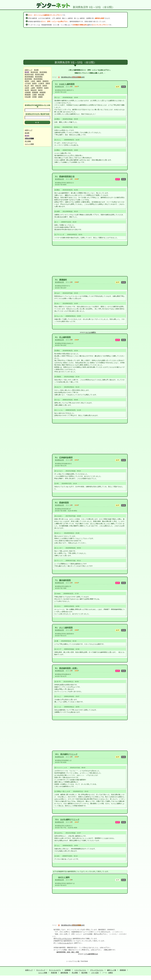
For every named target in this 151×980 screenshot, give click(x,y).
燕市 (32, 86)
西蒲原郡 (35, 92)
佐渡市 (46, 88)
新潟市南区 (39, 77)
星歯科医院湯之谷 (67, 177)
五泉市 (27, 88)
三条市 (33, 81)
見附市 (48, 83)
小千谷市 (28, 83)
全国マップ (28, 70)
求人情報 (28, 141)
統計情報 (84, 973)
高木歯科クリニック (69, 754)
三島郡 (34, 95)
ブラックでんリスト (65, 939)
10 (56, 754)
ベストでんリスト (80, 970)
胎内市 (40, 90)
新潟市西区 (28, 79)
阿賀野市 (40, 88)
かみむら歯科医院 (67, 84)
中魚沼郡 (28, 97)
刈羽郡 (34, 97)
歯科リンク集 (112, 970)
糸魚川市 (38, 86)
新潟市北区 (34, 72)
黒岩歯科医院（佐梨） (69, 668)
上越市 (33, 88)
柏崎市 (39, 81)
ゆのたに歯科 (64, 877)
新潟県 (36, 70)
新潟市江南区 (40, 74)
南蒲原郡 (43, 92)
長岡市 (27, 81)
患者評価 (54, 973)
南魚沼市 (34, 90)
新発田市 (46, 81)
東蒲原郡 (28, 95)
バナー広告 (95, 973)
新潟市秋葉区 (29, 77)
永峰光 (111, 973)
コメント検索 (29, 144)
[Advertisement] (75, 44)
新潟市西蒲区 (38, 79)
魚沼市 (27, 90)
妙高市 (45, 86)
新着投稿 (123, 970)
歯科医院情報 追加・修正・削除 (68, 952)
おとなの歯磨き (91, 332)
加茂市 (34, 83)
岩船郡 (40, 97)
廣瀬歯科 (63, 280)
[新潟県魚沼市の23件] (73, 77)
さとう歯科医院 (66, 628)
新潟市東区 (43, 72)
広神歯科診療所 (66, 458)
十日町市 (41, 83)
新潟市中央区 (29, 74)
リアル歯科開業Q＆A (91, 954)
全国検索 (68, 970)
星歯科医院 (64, 503)
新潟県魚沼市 (60, 87)
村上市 (27, 86)
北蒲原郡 (28, 92)
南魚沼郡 (41, 95)
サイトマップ (41, 970)
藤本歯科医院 (65, 580)
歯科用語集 (64, 973)
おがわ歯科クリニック (70, 820)
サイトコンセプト (65, 943)
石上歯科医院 (65, 337)
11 (56, 820)
